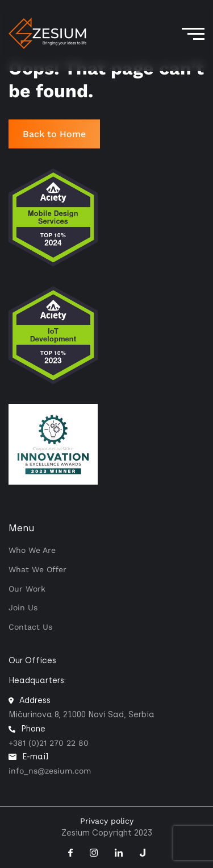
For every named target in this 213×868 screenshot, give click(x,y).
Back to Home (54, 134)
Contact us (30, 627)
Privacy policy (107, 821)
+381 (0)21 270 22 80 (49, 743)
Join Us (23, 607)
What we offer (37, 569)
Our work (27, 589)
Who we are (32, 550)
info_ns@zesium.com (50, 771)
